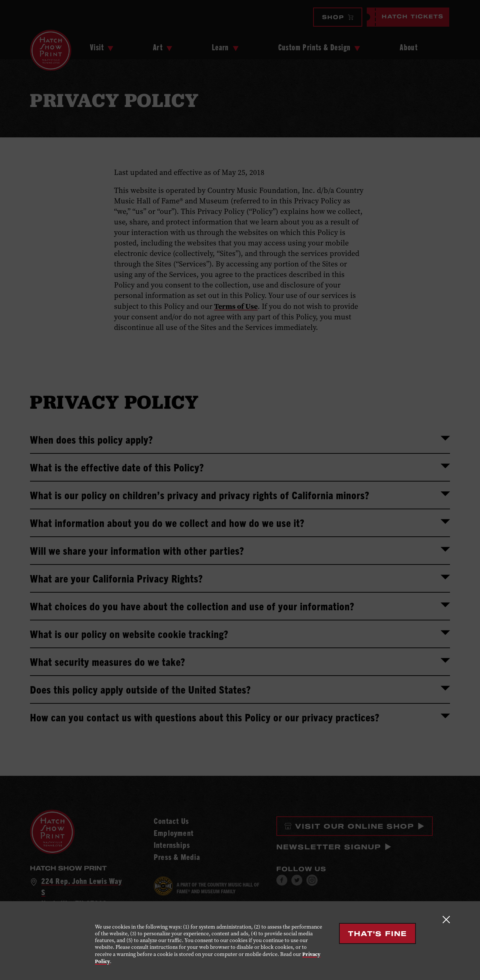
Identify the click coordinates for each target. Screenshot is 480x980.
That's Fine (377, 933)
